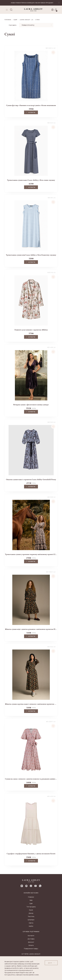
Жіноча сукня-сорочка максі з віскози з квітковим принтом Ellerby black (31, 704)
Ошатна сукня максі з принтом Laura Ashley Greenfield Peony (31, 479)
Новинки (31, 897)
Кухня (31, 910)
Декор (31, 913)
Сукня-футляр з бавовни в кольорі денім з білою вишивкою (31, 105)
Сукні (38, 20)
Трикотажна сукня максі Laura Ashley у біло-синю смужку (31, 180)
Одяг (15, 20)
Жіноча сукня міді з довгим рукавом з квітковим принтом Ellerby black (31, 629)
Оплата (31, 945)
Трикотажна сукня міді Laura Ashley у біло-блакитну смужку (31, 255)
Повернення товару (31, 949)
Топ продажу (31, 907)
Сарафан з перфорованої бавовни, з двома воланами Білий (31, 854)
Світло (31, 923)
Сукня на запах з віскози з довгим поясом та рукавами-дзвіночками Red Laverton (31, 779)
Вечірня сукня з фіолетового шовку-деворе (31, 405)
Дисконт (31, 942)
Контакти (31, 936)
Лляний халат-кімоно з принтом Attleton (31, 330)
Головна (8, 20)
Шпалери (31, 920)
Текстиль (31, 916)
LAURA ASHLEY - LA (26, 20)
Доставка (31, 939)
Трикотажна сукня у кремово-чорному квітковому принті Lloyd (31, 554)
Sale (31, 900)
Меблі (31, 926)
